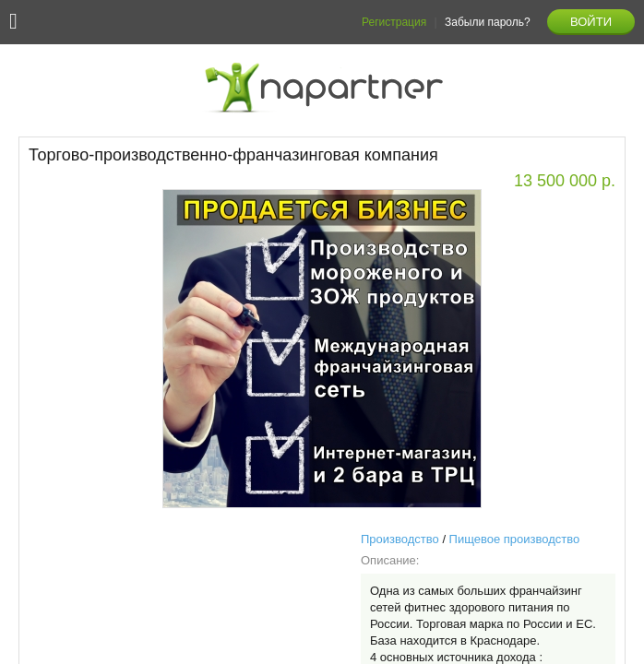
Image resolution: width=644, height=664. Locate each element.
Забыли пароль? (488, 22)
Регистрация (394, 22)
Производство (400, 539)
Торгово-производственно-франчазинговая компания (233, 155)
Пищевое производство (515, 539)
